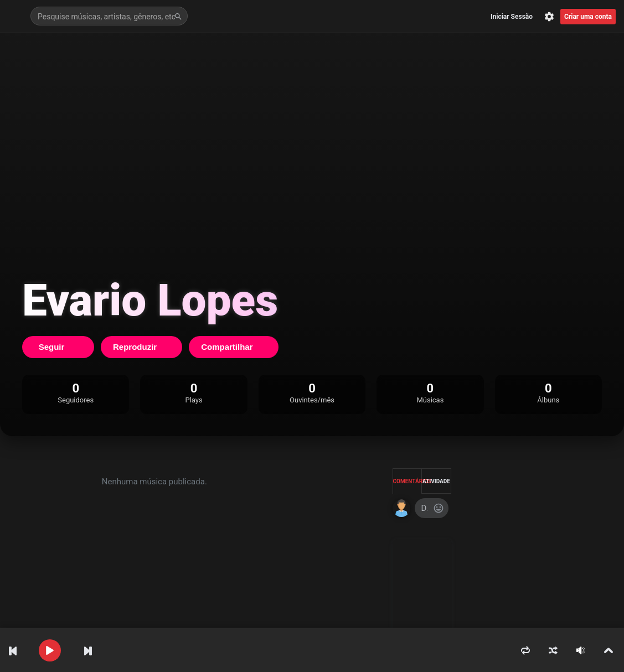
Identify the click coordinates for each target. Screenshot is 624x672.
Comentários (408, 481)
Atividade (436, 481)
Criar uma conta (588, 17)
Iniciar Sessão (512, 17)
